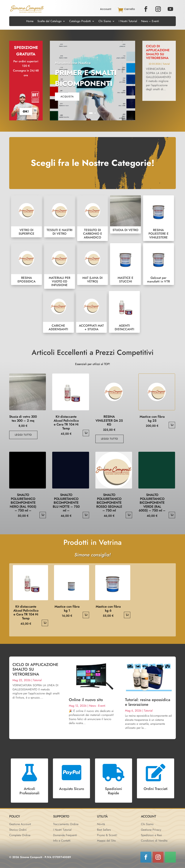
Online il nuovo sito (86, 700)
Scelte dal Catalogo (50, 22)
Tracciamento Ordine (66, 824)
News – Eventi (150, 22)
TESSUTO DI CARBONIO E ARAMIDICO (93, 218)
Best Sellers (104, 830)
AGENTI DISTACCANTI (124, 312)
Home (30, 22)
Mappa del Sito (106, 841)
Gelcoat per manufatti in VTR (159, 264)
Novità (101, 824)
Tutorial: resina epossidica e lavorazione (148, 702)
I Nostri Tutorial (128, 22)
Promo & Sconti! (107, 835)
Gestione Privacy (151, 830)
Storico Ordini (18, 830)
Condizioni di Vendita (154, 841)
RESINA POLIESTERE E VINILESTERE (159, 218)
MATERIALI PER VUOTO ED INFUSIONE (60, 266)
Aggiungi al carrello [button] (86, 433)
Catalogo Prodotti (80, 22)
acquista (67, 97)
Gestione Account (20, 824)
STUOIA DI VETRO (125, 214)
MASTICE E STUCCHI (125, 264)
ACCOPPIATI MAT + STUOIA (92, 312)
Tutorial (166, 64)
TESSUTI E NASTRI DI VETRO (60, 216)
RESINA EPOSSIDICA (26, 264)
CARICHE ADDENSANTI (58, 312)
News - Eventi (97, 706)
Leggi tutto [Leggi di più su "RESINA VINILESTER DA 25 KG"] (109, 439)
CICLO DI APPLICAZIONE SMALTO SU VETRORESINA (158, 52)
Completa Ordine (20, 835)
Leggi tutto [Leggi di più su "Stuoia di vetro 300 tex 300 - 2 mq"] (23, 435)
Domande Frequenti (65, 835)
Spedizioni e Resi (151, 835)
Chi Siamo (105, 22)
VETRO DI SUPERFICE (26, 216)
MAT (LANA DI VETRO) (93, 264)
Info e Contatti (62, 841)
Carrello (130, 9)
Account (106, 9)
